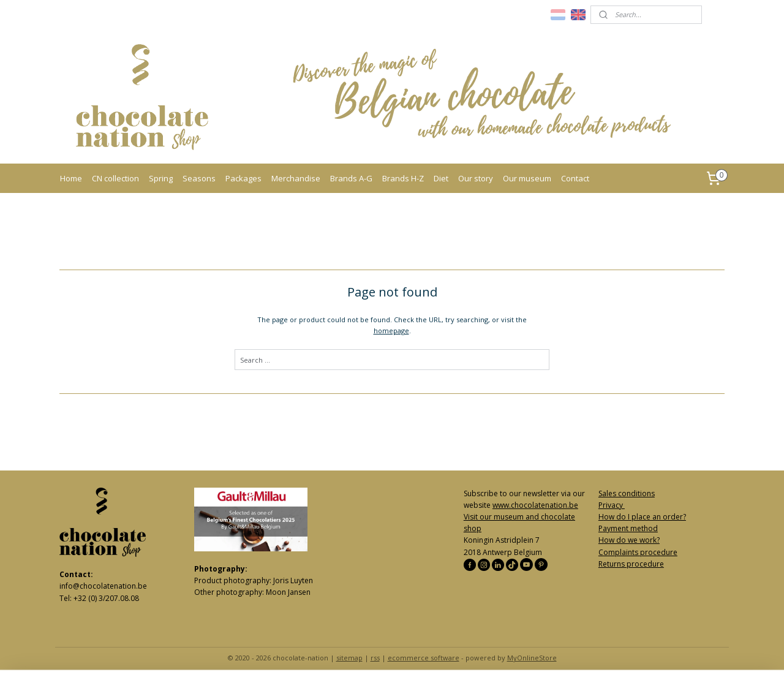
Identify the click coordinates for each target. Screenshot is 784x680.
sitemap (349, 658)
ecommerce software (424, 658)
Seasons (199, 178)
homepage (391, 331)
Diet (441, 178)
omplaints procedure (640, 552)
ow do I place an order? (645, 517)
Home (71, 178)
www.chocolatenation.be (535, 505)
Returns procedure (631, 564)
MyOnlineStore (532, 658)
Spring (161, 178)
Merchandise (296, 178)
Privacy (612, 505)
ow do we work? (632, 540)
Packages (243, 178)
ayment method (630, 528)
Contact (575, 178)
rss (375, 658)
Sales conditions (627, 493)
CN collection (115, 178)
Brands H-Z (403, 178)
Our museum (527, 178)
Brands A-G (351, 178)
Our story (476, 178)
